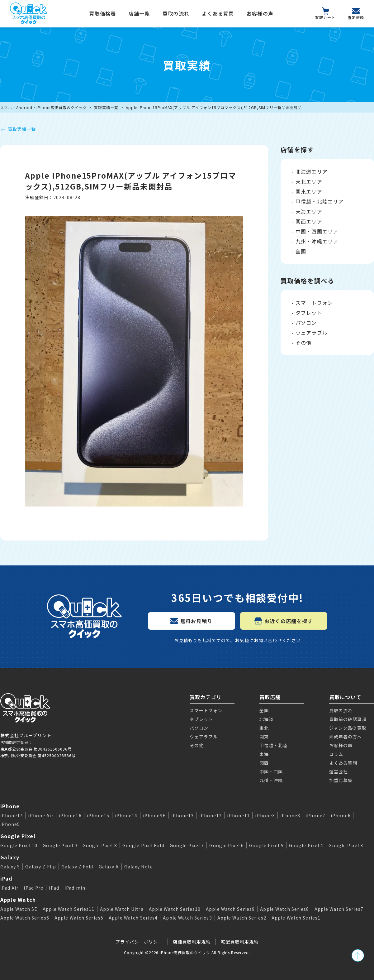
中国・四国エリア (317, 231)
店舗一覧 (139, 13)
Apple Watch (18, 900)
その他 (304, 343)
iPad (7, 878)
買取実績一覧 (106, 107)
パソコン (306, 323)
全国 (301, 251)
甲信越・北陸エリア (320, 201)
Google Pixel (18, 836)
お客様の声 (260, 13)
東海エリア (309, 211)
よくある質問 (218, 13)
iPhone (10, 806)
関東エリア (309, 191)
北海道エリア (312, 171)
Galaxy (10, 857)
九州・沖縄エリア (317, 241)
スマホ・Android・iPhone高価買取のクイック (44, 107)
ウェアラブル (312, 333)
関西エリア (309, 221)
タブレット (309, 313)
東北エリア (309, 181)
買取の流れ (176, 13)
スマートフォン (314, 303)
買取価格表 (102, 13)
